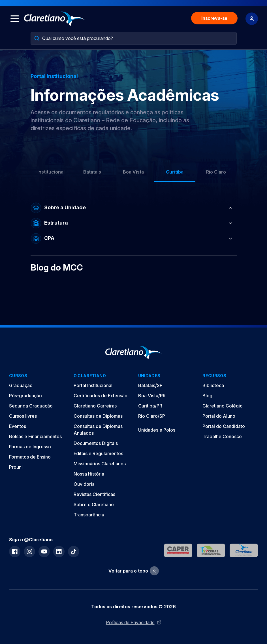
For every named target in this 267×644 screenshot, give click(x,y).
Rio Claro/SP (152, 416)
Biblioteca (213, 385)
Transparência (89, 515)
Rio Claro (216, 172)
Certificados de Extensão (101, 396)
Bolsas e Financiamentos (35, 436)
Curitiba (175, 172)
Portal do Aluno (219, 416)
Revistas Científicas (94, 494)
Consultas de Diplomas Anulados (98, 430)
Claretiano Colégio (223, 406)
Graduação (21, 385)
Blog (207, 396)
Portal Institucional (93, 385)
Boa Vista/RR (152, 396)
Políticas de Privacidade (134, 622)
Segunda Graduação (31, 406)
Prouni (16, 467)
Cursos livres (23, 416)
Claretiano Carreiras (95, 406)
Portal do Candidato (224, 426)
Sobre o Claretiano (94, 504)
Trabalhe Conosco (222, 436)
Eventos (18, 426)
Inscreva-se (214, 18)
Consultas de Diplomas (98, 416)
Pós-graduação (25, 396)
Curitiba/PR (150, 406)
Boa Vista (133, 172)
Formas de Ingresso (30, 447)
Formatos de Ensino (30, 457)
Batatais (92, 172)
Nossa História (89, 474)
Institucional (51, 172)
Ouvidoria (84, 484)
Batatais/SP (150, 385)
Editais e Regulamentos (98, 453)
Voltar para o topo (134, 571)
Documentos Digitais (96, 443)
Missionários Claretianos (100, 464)
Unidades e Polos (157, 430)
